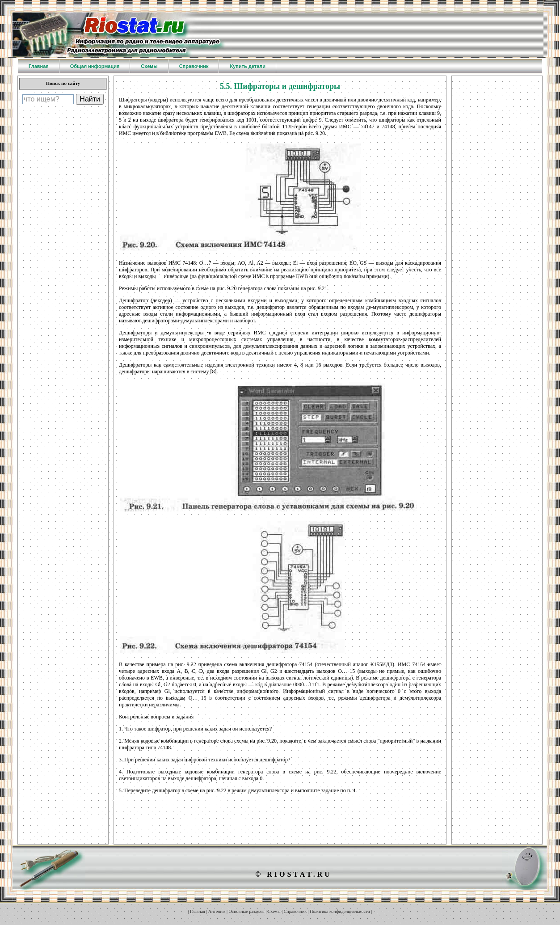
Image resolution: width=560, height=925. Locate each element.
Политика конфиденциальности (340, 911)
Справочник (295, 911)
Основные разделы (247, 911)
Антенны (217, 911)
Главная (198, 911)
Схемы (274, 911)
